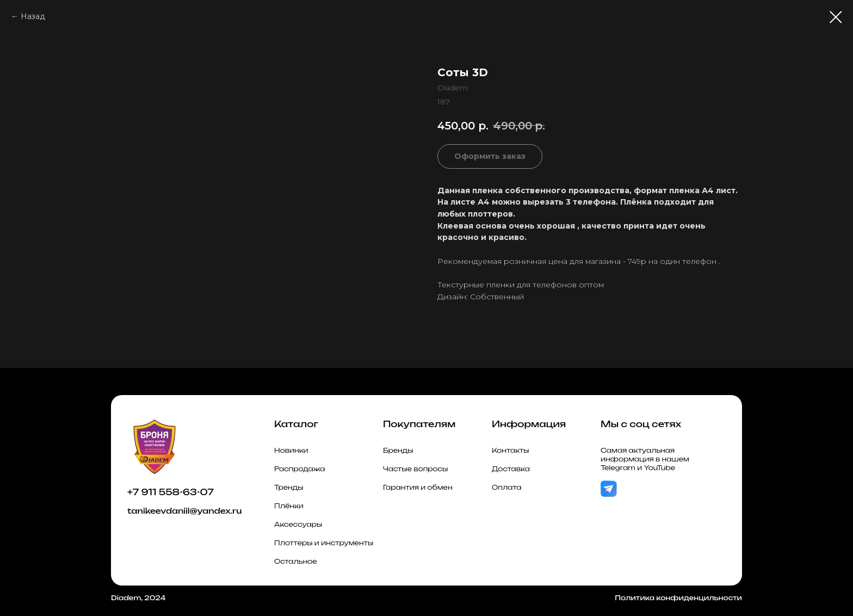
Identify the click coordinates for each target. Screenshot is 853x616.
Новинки (291, 450)
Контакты (511, 450)
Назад (33, 16)
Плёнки (289, 506)
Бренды (398, 450)
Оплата (507, 487)
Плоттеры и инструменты (324, 543)
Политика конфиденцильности (678, 598)
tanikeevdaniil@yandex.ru (184, 511)
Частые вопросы (415, 469)
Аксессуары (298, 524)
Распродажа (300, 469)
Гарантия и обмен (418, 487)
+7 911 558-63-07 (171, 492)
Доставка (511, 469)
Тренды (289, 487)
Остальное (296, 561)
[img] (608, 489)
